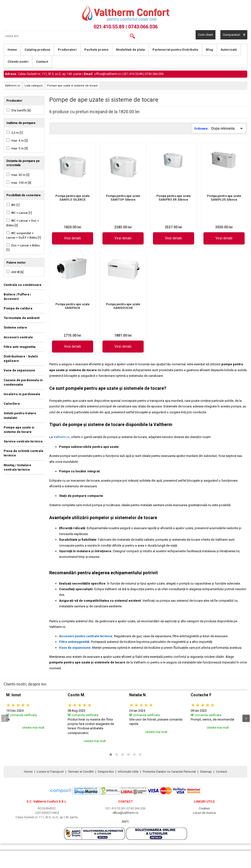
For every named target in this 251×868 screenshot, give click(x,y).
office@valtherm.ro (108, 74)
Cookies (204, 808)
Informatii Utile (128, 772)
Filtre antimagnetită (74, 642)
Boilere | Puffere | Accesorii (17, 297)
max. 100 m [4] (21, 183)
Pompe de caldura (18, 308)
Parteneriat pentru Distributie (175, 50)
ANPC (125, 822)
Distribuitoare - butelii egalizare (21, 359)
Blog (209, 50)
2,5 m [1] (17, 133)
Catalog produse (37, 50)
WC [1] (15, 205)
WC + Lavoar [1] (21, 213)
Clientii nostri (18, 62)
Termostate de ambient (22, 318)
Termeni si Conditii (81, 772)
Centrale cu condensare (23, 285)
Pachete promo (96, 50)
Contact (42, 62)
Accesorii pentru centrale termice (86, 636)
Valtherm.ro (13, 86)
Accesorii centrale (18, 337)
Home (12, 50)
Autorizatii (229, 50)
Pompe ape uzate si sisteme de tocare (72, 86)
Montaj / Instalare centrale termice (17, 467)
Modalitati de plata (130, 50)
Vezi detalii (72, 238)
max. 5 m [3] (19, 148)
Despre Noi (106, 772)
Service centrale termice (23, 441)
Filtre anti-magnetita (20, 347)
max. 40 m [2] (20, 175)
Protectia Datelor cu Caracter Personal (169, 772)
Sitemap (206, 772)
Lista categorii (34, 86)
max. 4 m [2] (19, 141)
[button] (111, 755)
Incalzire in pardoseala (22, 394)
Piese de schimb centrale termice (24, 453)
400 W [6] (17, 272)
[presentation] (5, 718)
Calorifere (12, 404)
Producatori (67, 50)
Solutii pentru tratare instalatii (20, 415)
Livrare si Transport (50, 772)
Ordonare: (202, 129)
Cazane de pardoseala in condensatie (23, 382)
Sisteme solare (15, 327)
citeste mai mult (33, 727)
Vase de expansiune (19, 370)
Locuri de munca (204, 813)
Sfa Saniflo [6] (21, 110)
